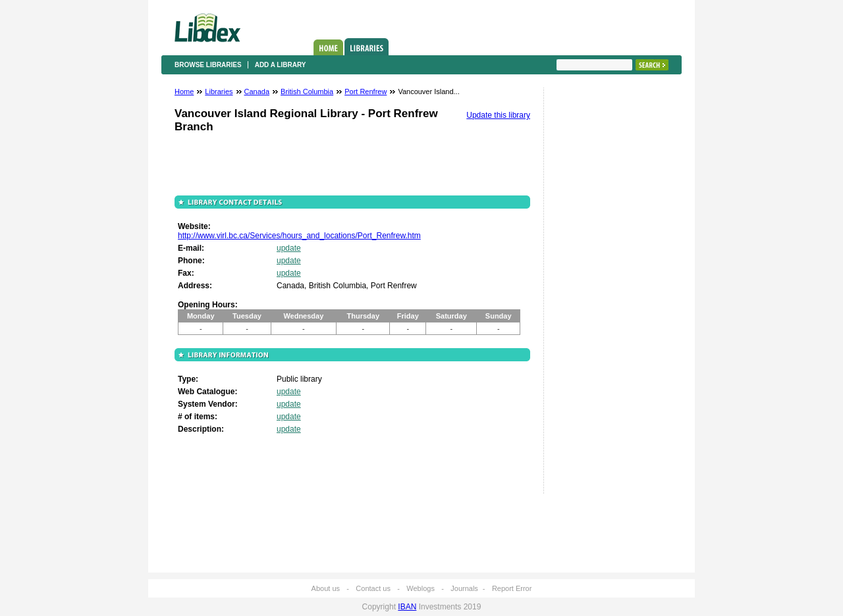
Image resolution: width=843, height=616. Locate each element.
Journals (464, 588)
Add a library (281, 65)
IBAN (407, 607)
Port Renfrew (366, 91)
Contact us (373, 588)
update (289, 248)
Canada (257, 91)
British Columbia (307, 91)
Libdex (207, 28)
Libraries (367, 47)
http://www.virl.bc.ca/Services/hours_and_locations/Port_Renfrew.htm (299, 236)
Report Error (512, 588)
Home (328, 47)
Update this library (498, 115)
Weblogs (421, 588)
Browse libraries (208, 65)
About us (326, 588)
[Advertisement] (596, 294)
